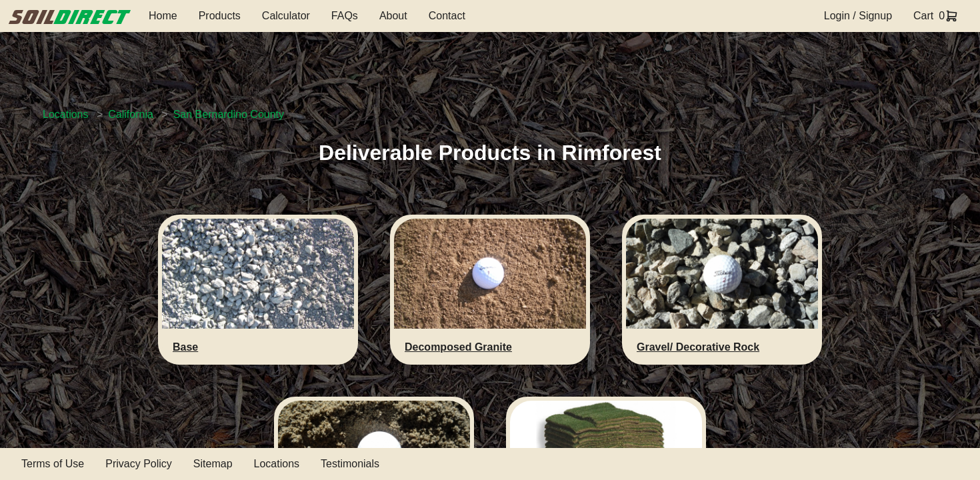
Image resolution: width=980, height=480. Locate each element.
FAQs (345, 16)
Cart (923, 16)
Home (163, 16)
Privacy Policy (139, 464)
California (131, 114)
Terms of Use (53, 464)
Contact (447, 16)
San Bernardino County (229, 114)
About (393, 16)
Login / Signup (858, 16)
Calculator (286, 16)
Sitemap (213, 464)
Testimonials (350, 464)
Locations (66, 114)
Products (220, 16)
